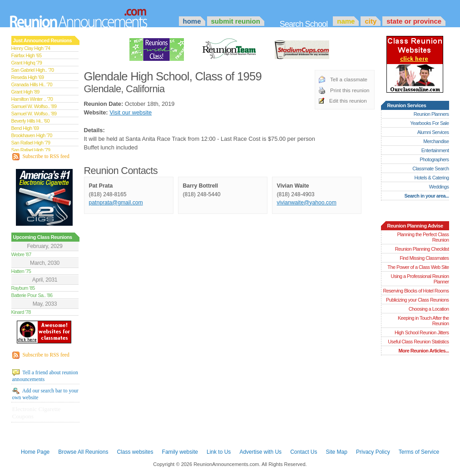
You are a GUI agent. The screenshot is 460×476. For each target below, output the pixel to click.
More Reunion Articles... (423, 351)
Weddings (439, 187)
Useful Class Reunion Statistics (418, 342)
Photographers (434, 159)
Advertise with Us (260, 452)
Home (192, 21)
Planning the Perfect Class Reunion (423, 237)
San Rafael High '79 (31, 143)
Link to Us (219, 452)
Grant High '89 (25, 92)
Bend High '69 (25, 128)
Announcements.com (91, 16)
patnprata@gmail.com (116, 203)
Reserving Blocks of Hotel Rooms (416, 291)
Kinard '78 (21, 312)
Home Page (35, 452)
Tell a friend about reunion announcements (45, 376)
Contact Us (304, 452)
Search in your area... (426, 196)
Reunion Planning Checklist (422, 249)
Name (346, 21)
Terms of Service (419, 452)
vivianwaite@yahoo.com (307, 203)
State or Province (414, 21)
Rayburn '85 (23, 288)
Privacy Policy (373, 452)
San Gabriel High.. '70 (33, 70)
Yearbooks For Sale (429, 123)
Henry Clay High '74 (31, 48)
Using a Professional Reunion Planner (420, 279)
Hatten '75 (21, 271)
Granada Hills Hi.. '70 (32, 84)
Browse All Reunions (83, 452)
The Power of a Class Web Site (418, 267)
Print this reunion (350, 90)
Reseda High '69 (28, 77)
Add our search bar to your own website (45, 394)
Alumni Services (433, 132)
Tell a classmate (349, 79)
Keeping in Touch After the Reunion (423, 321)
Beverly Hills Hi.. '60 (30, 121)
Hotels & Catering (432, 178)
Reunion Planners (431, 114)
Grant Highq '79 (27, 63)
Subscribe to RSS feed (41, 157)
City (371, 21)
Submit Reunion (236, 21)
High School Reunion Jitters (422, 332)
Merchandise (436, 141)
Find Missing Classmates (424, 258)
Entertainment (435, 150)
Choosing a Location (429, 309)
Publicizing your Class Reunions (417, 300)
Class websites (135, 452)
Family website (180, 452)
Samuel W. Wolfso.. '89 (34, 106)
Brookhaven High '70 (32, 135)
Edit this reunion (348, 101)
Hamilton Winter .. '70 (32, 99)
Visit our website (131, 112)
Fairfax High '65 (27, 55)
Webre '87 (21, 254)
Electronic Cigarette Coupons (37, 413)
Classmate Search (430, 169)
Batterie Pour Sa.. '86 (32, 295)
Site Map (337, 452)
